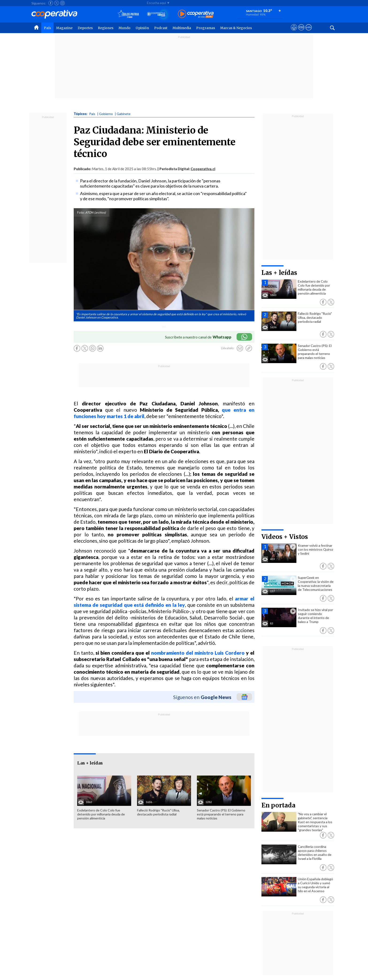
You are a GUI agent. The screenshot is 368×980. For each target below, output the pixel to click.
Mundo (125, 28)
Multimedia (182, 28)
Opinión (142, 28)
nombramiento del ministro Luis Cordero (198, 653)
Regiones (106, 28)
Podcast (161, 28)
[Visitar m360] (301, 32)
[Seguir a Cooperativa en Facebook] (51, 3)
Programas (206, 28)
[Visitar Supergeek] (309, 32)
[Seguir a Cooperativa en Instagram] (62, 3)
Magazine (64, 28)
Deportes (85, 28)
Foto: (81, 212)
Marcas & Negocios (236, 28)
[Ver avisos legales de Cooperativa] (294, 32)
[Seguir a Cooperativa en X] (57, 3)
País (47, 28)
